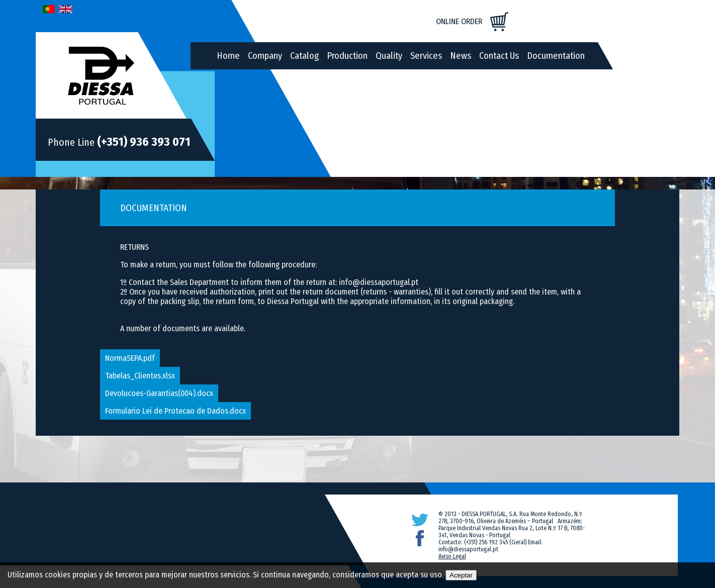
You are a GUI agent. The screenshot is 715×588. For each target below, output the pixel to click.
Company (265, 56)
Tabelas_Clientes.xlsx (140, 376)
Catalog (304, 56)
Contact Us (499, 56)
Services (426, 56)
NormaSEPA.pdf (130, 358)
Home (228, 56)
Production (347, 56)
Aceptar (461, 575)
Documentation (556, 56)
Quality (389, 56)
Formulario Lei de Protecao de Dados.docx (175, 411)
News (461, 56)
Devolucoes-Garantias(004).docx (159, 393)
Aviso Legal (452, 556)
